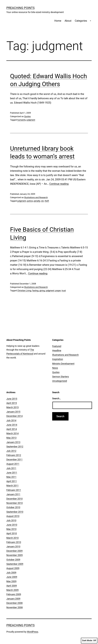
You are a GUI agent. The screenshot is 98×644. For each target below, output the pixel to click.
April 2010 (12, 533)
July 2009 (11, 573)
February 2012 (14, 455)
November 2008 (15, 607)
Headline (57, 350)
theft (47, 201)
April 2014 (12, 429)
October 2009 (13, 560)
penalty (37, 201)
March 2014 (13, 433)
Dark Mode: (89, 641)
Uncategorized (60, 381)
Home (58, 21)
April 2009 (12, 586)
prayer (58, 291)
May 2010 (11, 529)
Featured (57, 346)
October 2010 (13, 507)
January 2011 (13, 494)
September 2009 (15, 564)
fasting (35, 291)
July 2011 (11, 468)
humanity (22, 120)
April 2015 (12, 403)
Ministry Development (63, 364)
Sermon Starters (61, 377)
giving (42, 291)
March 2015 (13, 407)
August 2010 (13, 516)
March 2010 (13, 538)
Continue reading (59, 184)
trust (64, 291)
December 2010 (14, 499)
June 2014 (12, 425)
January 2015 (13, 412)
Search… (57, 398)
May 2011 (11, 477)
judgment (31, 120)
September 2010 (15, 512)
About (68, 21)
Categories (81, 21)
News (55, 368)
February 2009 (14, 594)
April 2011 (12, 481)
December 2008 (14, 603)
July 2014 (11, 420)
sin (42, 201)
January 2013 (13, 442)
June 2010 (12, 525)
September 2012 (15, 447)
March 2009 (13, 590)
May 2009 (11, 581)
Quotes (27, 116)
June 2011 (12, 473)
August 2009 (13, 568)
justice (30, 201)
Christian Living (24, 291)
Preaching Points (20, 8)
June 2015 (12, 399)
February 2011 (14, 490)
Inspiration (58, 359)
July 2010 (11, 520)
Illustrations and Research (36, 197)
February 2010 (14, 542)
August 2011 (13, 464)
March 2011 (13, 486)
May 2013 (11, 438)
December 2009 (14, 551)
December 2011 (14, 460)
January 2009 (13, 599)
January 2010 (13, 547)
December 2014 (14, 416)
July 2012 (11, 451)
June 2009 (12, 577)
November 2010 (15, 503)
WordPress (33, 632)
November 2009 (15, 555)
